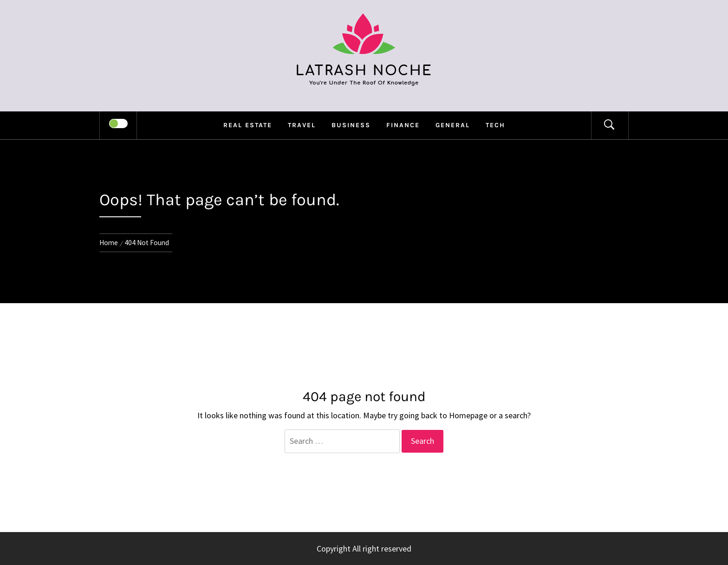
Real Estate (248, 125)
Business (351, 125)
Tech (495, 125)
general (453, 125)
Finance (403, 125)
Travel (302, 125)
